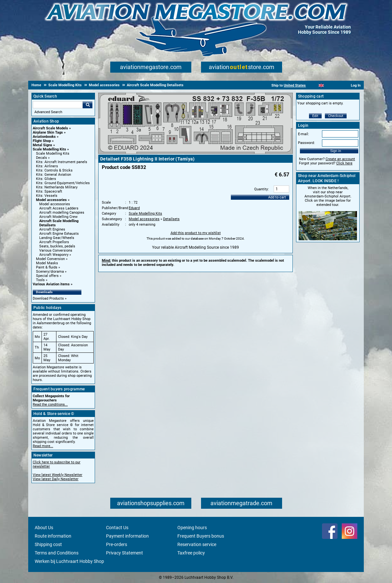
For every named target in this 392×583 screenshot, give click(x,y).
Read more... (43, 446)
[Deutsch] (337, 85)
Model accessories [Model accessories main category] (55, 204)
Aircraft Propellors (54, 242)
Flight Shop (42, 141)
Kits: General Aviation (53, 175)
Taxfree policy (191, 553)
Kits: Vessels (47, 196)
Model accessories (51, 200)
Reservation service (197, 544)
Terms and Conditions (57, 553)
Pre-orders (117, 544)
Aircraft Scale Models (50, 128)
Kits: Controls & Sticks (54, 170)
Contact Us (117, 528)
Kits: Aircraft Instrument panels (62, 162)
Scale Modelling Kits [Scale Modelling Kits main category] (53, 154)
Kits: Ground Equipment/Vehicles (63, 183)
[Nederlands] (313, 85)
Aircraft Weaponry (54, 255)
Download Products (48, 298)
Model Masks (47, 263)
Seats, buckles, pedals (57, 246)
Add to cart (277, 197)
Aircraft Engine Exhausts (59, 234)
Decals (42, 158)
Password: (306, 143)
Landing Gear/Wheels (57, 238)
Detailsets (171, 219)
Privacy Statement (125, 553)
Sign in (336, 151)
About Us (44, 528)
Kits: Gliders (46, 179)
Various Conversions (56, 250)
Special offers (47, 276)
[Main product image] (196, 152)
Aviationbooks (44, 137)
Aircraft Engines (52, 229)
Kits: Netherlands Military (57, 187)
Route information (53, 536)
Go (88, 105)
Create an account (340, 159)
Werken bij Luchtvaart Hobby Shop (69, 561)
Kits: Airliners (47, 166)
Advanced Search (48, 112)
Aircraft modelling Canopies (62, 213)
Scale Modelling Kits (49, 149)
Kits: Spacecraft (49, 191)
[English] (321, 85)
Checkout (336, 116)
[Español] (329, 85)
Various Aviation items (51, 284)
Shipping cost (48, 544)
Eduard (134, 208)
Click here (344, 163)
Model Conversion (50, 259)
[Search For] (58, 105)
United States (295, 85)
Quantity (261, 189)
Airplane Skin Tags (48, 132)
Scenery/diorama (50, 272)
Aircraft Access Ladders (59, 208)
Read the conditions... (50, 405)
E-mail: (303, 134)
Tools (40, 280)
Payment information (127, 536)
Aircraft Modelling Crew (58, 217)
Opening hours (192, 528)
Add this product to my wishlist (196, 233)
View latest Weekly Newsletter (58, 475)
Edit (315, 116)
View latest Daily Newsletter (56, 479)
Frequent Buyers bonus (201, 536)
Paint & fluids (47, 267)
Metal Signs (42, 145)
